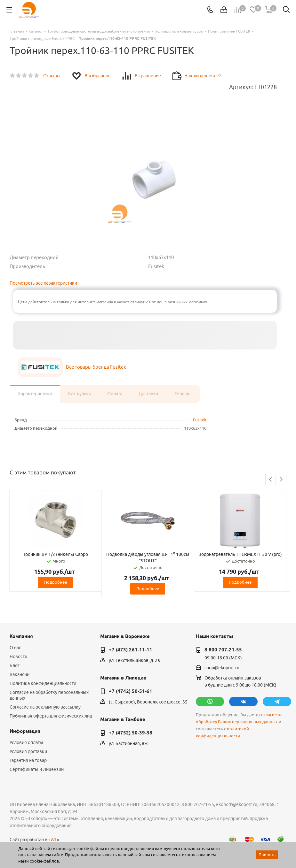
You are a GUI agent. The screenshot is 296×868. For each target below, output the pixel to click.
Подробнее (56, 582)
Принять (267, 855)
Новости (18, 657)
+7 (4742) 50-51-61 (131, 691)
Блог (15, 665)
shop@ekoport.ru (222, 668)
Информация (25, 731)
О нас (15, 648)
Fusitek (200, 420)
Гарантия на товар (28, 760)
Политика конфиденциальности (43, 683)
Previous (271, 480)
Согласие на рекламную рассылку (45, 707)
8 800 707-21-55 (223, 650)
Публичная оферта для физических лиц (51, 716)
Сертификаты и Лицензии (37, 769)
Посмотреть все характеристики (43, 283)
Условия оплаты (26, 742)
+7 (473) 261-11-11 (131, 650)
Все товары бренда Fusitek (96, 367)
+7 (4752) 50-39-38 (131, 733)
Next (281, 480)
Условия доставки (28, 751)
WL (54, 840)
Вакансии (20, 674)
